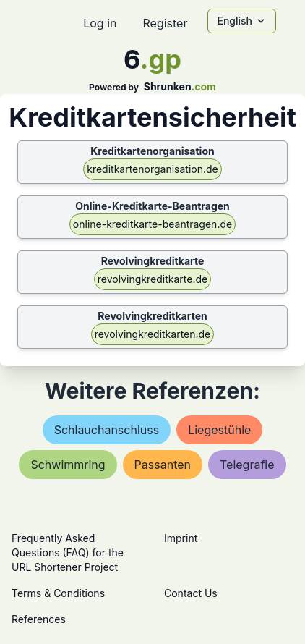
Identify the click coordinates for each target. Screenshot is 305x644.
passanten (163, 465)
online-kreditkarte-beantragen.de (152, 224)
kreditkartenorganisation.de (152, 169)
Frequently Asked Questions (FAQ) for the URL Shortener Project (68, 552)
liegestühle (219, 430)
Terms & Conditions (58, 593)
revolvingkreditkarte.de (152, 279)
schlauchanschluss (107, 430)
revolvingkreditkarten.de (153, 334)
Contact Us (191, 593)
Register (165, 23)
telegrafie (247, 465)
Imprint (181, 538)
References (39, 619)
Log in (100, 23)
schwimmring (68, 465)
